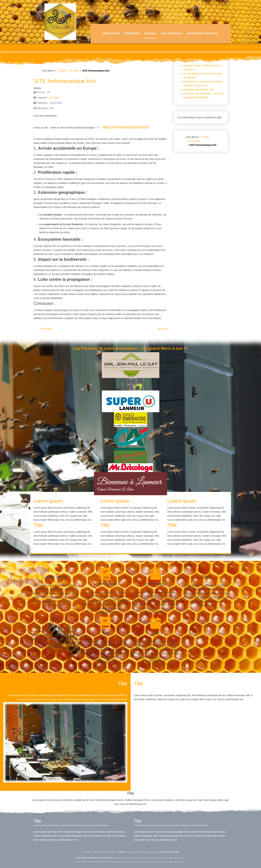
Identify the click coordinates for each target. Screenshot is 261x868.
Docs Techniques (172, 33)
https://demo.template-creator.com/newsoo (95, 858)
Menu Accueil (112, 33)
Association (132, 33)
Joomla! (121, 852)
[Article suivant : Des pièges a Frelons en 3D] (162, 329)
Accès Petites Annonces (203, 33)
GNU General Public (170, 852)
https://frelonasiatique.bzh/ (126, 127)
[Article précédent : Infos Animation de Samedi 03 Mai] (46, 329)
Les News (150, 33)
